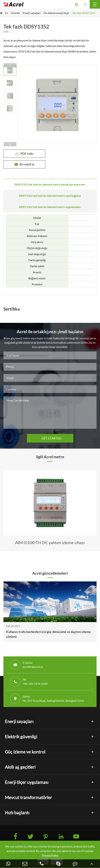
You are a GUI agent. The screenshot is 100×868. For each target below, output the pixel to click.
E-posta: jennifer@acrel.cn (33, 665)
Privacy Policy (50, 855)
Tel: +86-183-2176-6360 (35, 682)
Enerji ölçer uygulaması (27, 782)
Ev (7, 13)
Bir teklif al (24, 164)
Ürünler (15, 13)
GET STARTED (50, 438)
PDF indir (24, 154)
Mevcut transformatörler (28, 797)
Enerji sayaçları (32, 13)
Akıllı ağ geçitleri (20, 767)
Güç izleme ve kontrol (25, 752)
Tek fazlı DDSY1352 (84, 13)
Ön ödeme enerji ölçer (56, 13)
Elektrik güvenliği (21, 737)
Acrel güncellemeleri (50, 573)
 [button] (10, 65)
